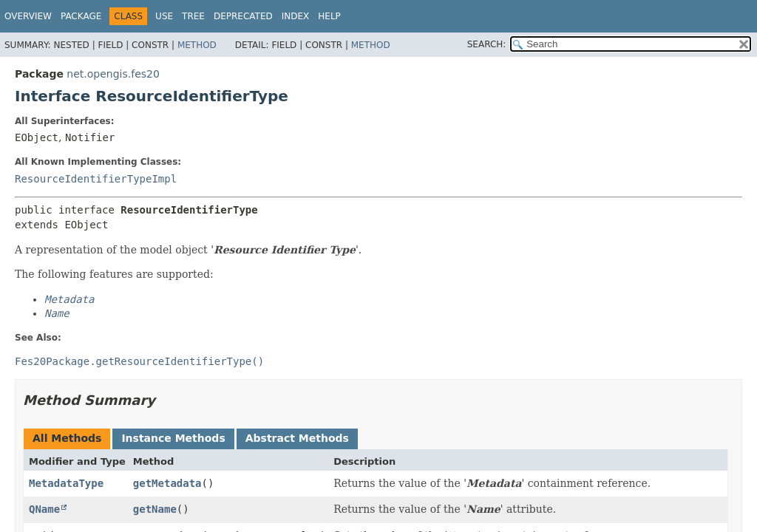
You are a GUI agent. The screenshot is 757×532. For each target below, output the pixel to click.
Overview (28, 16)
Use (164, 16)
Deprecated (243, 16)
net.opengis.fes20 (113, 74)
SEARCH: (487, 44)
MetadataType (66, 483)
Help (329, 16)
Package (81, 16)
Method (197, 45)
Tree (193, 16)
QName (44, 509)
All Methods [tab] (67, 438)
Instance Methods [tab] (173, 438)
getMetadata (167, 483)
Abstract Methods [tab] (297, 438)
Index (296, 16)
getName (155, 509)
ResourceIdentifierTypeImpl (96, 179)
